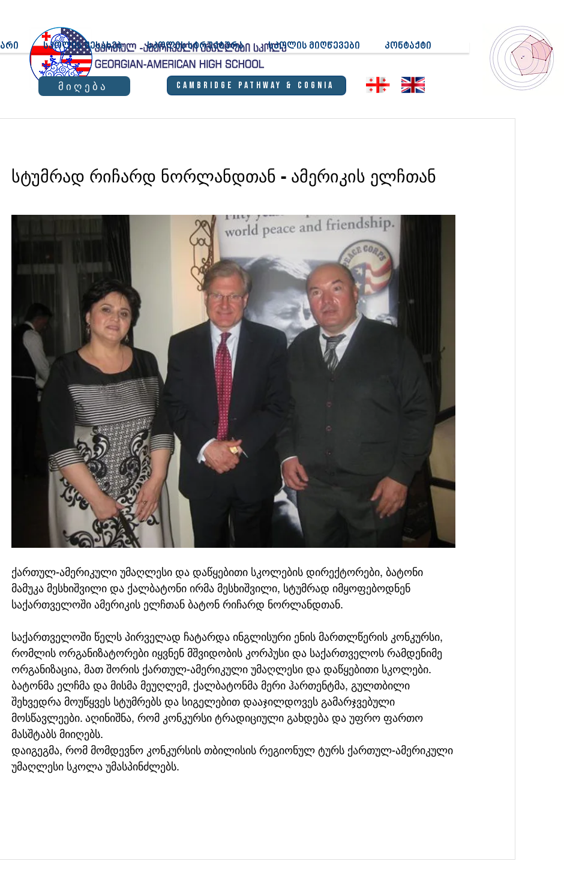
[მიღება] (84, 86)
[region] (522, 58)
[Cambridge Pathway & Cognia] (256, 85)
